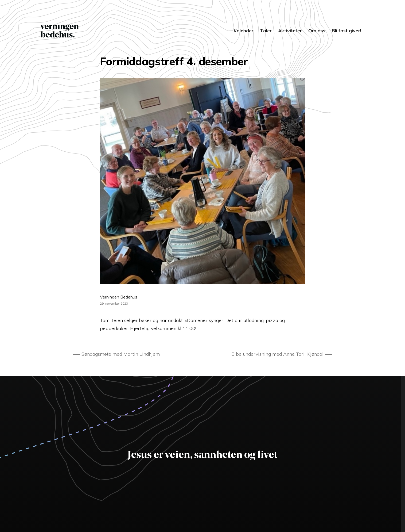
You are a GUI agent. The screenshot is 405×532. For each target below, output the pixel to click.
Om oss (317, 31)
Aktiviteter (290, 31)
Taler (266, 31)
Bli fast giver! (346, 31)
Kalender (244, 31)
